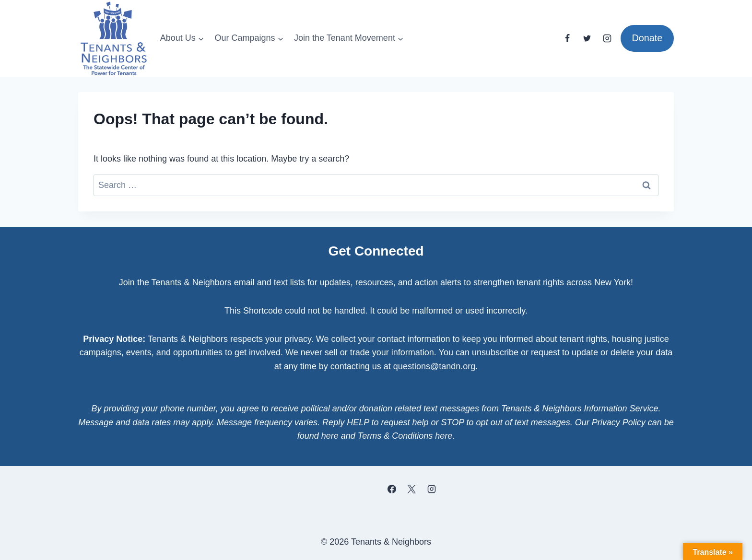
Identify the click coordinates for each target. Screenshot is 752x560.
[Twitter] (587, 38)
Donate (647, 38)
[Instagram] (607, 38)
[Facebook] (567, 38)
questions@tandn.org (434, 366)
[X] (411, 489)
